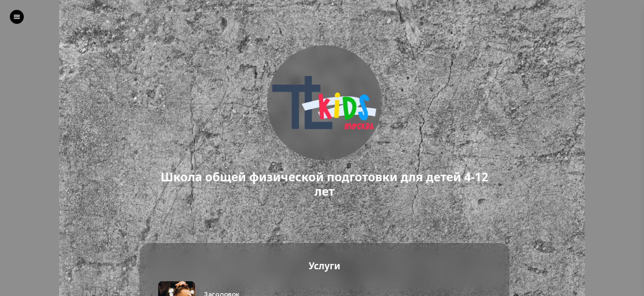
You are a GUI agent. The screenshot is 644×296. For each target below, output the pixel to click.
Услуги (324, 266)
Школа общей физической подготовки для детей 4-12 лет (324, 184)
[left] (17, 17)
